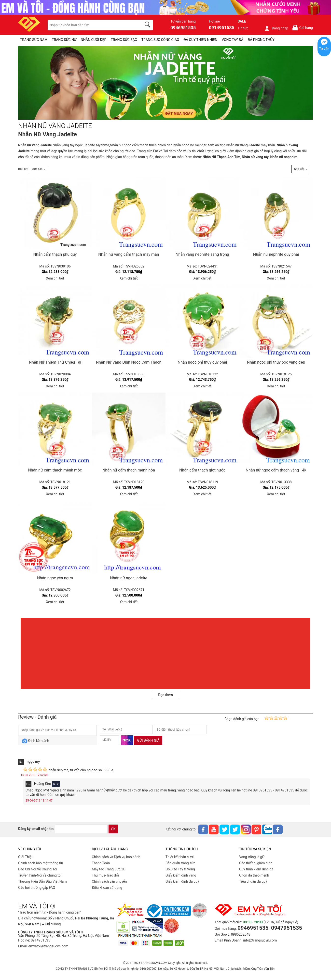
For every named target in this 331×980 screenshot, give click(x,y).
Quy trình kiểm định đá (256, 869)
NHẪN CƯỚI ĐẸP (94, 40)
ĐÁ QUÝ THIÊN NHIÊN (200, 40)
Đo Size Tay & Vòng (180, 869)
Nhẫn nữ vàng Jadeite (35, 145)
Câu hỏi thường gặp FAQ (37, 888)
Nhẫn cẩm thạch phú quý (55, 254)
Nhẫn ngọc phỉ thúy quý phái (202, 362)
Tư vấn (324, 49)
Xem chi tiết (55, 278)
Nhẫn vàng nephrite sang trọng (202, 254)
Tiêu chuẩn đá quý (253, 881)
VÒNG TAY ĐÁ (233, 40)
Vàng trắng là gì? (252, 857)
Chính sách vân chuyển (109, 881)
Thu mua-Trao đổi (105, 875)
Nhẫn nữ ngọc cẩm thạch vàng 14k (276, 470)
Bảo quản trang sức (180, 863)
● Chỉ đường (51, 924)
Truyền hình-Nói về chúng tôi (40, 875)
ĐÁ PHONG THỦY (261, 40)
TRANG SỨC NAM (34, 40)
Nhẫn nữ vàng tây (255, 157)
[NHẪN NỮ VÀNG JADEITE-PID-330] (165, 83)
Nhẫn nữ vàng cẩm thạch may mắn (129, 254)
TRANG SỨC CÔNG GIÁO (160, 40)
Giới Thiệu (26, 857)
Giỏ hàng (302, 28)
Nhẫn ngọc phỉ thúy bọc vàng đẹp (276, 362)
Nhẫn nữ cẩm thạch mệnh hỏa (129, 470)
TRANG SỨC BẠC (124, 40)
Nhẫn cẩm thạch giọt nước (202, 470)
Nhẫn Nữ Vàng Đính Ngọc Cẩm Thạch (129, 362)
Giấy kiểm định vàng (181, 875)
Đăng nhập (276, 28)
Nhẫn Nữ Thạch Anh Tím (221, 157)
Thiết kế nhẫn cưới (179, 857)
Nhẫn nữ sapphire (284, 157)
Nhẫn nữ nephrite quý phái (276, 254)
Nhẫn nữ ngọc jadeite (129, 578)
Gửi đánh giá (148, 740)
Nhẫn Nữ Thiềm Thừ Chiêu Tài (55, 362)
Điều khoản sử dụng (107, 888)
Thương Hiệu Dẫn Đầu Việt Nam (42, 881)
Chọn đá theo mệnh (254, 875)
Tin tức (243, 28)
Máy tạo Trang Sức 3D (109, 869)
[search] (148, 25)
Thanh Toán (101, 863)
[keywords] (92, 25)
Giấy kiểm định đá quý (182, 881)
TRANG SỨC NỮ (64, 40)
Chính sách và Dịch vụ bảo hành (116, 857)
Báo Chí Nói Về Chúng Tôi (38, 869)
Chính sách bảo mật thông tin (41, 863)
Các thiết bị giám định (256, 863)
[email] (81, 829)
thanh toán (164, 157)
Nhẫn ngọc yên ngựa (55, 578)
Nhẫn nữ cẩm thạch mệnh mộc (55, 470)
